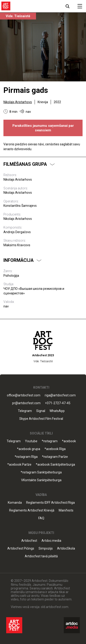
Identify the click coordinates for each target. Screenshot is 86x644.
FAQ (41, 518)
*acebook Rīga (55, 449)
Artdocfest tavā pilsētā (41, 556)
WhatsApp (57, 411)
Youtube (31, 441)
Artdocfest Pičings (21, 549)
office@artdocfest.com (24, 395)
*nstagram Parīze (55, 457)
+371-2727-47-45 (58, 403)
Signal (41, 411)
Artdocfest (29, 541)
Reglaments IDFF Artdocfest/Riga (50, 503)
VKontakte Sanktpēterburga (41, 480)
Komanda (15, 503)
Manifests (66, 510)
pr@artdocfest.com (26, 403)
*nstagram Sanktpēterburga (41, 472)
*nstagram (50, 441)
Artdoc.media (51, 541)
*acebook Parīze (19, 465)
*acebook (69, 441)
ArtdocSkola (66, 549)
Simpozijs (46, 549)
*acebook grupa (29, 449)
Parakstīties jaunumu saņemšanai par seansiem (43, 128)
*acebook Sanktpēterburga (55, 465)
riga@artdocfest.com (60, 395)
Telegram (25, 411)
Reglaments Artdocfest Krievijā (32, 510)
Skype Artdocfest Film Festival (41, 419)
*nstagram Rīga (26, 457)
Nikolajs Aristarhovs (18, 102)
